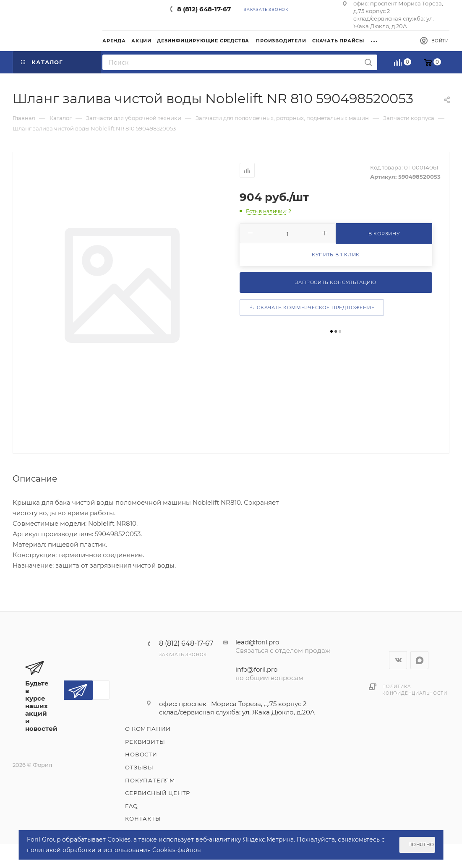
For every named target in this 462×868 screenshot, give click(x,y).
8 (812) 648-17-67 (204, 9)
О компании (148, 729)
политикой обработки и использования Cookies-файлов (114, 850)
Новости (141, 754)
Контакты (143, 818)
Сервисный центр (158, 793)
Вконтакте (398, 660)
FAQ (131, 806)
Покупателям (150, 780)
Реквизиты (145, 742)
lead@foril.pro (257, 642)
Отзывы (139, 767)
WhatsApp (419, 660)
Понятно (421, 845)
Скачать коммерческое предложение (312, 308)
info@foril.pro (256, 669)
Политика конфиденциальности (415, 690)
